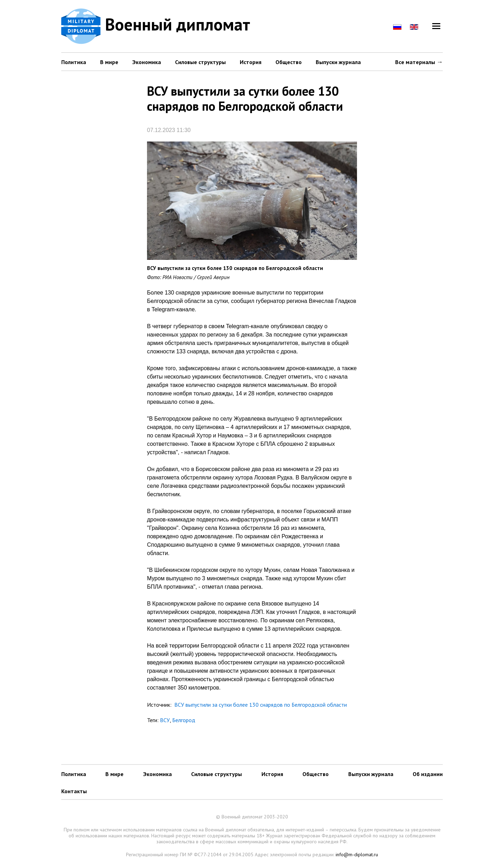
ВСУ (165, 720)
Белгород (184, 720)
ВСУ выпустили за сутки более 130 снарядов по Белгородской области (260, 705)
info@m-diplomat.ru (357, 854)
